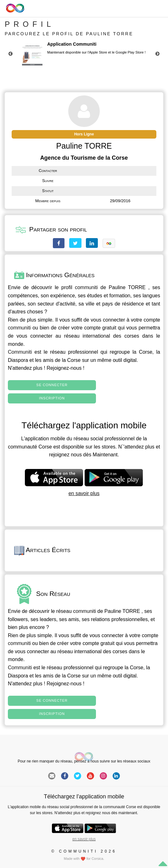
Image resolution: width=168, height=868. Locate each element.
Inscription (52, 398)
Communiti (20, 352)
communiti (86, 287)
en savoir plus (84, 493)
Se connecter (52, 385)
